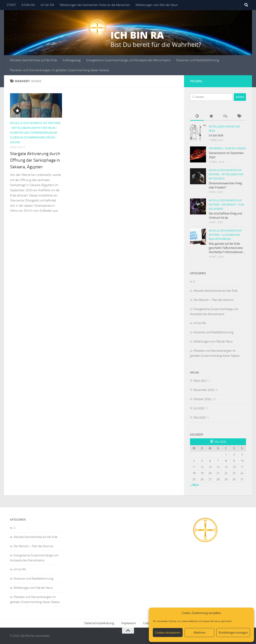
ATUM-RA (28, 5)
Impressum (128, 623)
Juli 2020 (199, 408)
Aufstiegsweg (72, 60)
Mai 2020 (199, 418)
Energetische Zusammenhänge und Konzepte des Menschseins (128, 60)
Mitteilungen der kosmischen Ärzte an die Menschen (95, 5)
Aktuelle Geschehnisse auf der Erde (33, 60)
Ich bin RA (47, 5)
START (11, 5)
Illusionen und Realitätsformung (197, 60)
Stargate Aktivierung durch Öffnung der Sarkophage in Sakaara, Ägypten (35, 160)
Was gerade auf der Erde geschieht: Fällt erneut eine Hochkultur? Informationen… (227, 248)
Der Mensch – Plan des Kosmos (213, 300)
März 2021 (200, 381)
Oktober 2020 (202, 399)
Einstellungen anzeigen (233, 633)
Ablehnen (200, 633)
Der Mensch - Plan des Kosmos (227, 148)
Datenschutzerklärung (99, 623)
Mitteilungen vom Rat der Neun (157, 5)
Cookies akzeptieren (168, 633)
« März (194, 485)
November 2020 (204, 390)
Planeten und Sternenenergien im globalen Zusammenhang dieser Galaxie (59, 70)
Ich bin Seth (216, 135)
